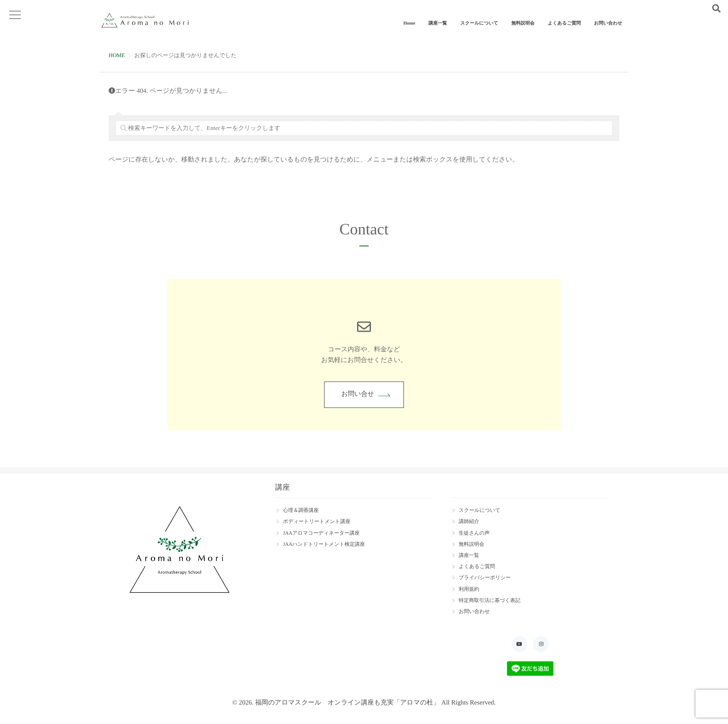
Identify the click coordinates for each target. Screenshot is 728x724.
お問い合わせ (610, 31)
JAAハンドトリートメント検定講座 (324, 544)
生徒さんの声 (474, 533)
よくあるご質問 (569, 31)
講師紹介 (469, 522)
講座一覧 (453, 31)
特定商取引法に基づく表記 (490, 601)
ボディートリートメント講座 (316, 522)
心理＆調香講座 (301, 511)
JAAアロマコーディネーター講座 (321, 533)
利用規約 (469, 589)
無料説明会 (532, 31)
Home (429, 31)
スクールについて (491, 31)
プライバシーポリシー (485, 578)
